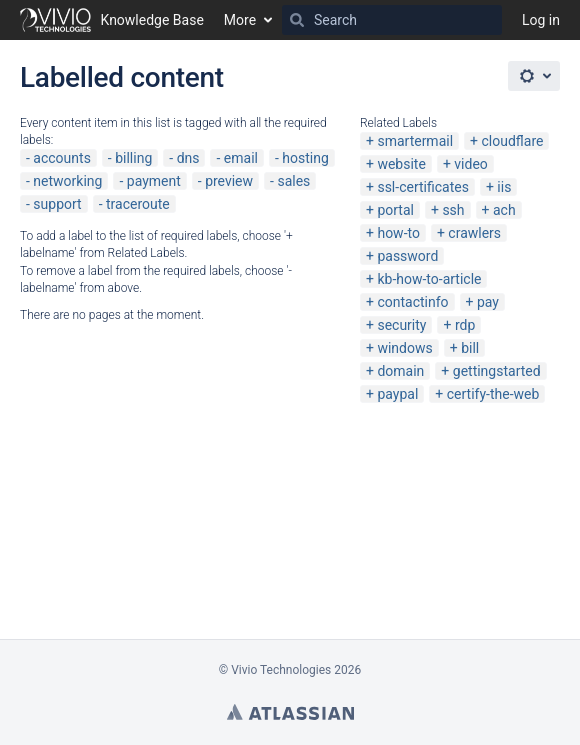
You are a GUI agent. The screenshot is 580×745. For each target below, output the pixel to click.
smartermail (415, 141)
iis (504, 187)
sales (293, 181)
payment (154, 181)
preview (229, 181)
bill (470, 348)
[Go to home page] (112, 20)
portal (395, 210)
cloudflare (513, 141)
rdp (465, 325)
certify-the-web (493, 394)
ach (504, 210)
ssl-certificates (422, 187)
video (471, 164)
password (407, 256)
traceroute (138, 204)
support (57, 204)
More (240, 20)
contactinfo (412, 302)
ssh (453, 210)
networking (67, 181)
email (241, 158)
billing (133, 158)
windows (404, 348)
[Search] (297, 20)
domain (400, 371)
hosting (305, 158)
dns (188, 158)
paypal (397, 394)
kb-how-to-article (429, 279)
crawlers (474, 233)
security (401, 325)
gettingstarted (497, 371)
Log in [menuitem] (541, 20)
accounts (62, 158)
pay (488, 302)
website (401, 164)
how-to (398, 233)
